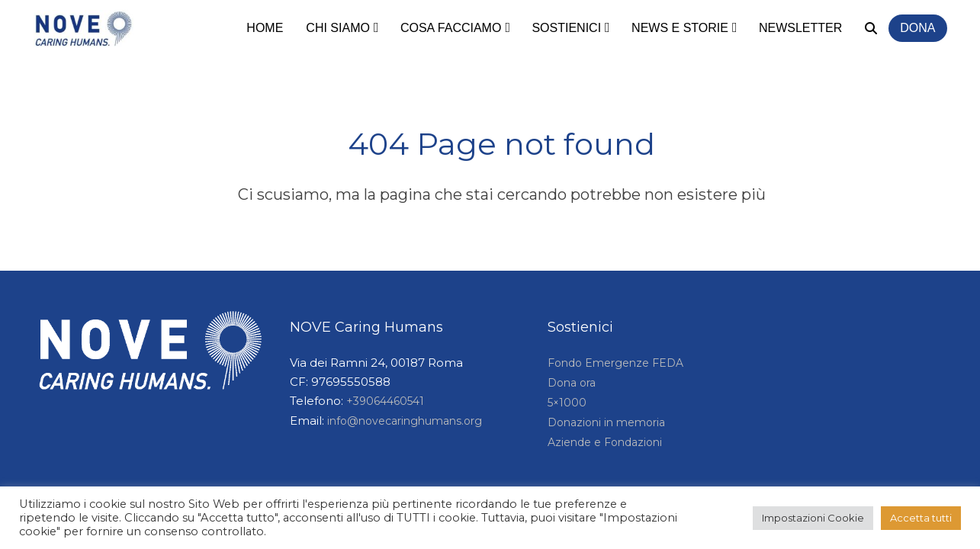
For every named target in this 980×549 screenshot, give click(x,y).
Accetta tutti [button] (921, 518)
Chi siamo (338, 28)
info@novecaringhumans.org (405, 421)
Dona (917, 28)
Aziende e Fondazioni (605, 442)
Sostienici (566, 28)
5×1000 (567, 403)
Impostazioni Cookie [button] (813, 518)
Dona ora (572, 383)
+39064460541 (385, 401)
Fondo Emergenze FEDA (615, 363)
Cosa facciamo (451, 28)
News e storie (680, 28)
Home (265, 28)
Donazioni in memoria (606, 422)
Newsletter (800, 28)
